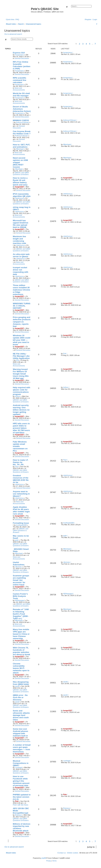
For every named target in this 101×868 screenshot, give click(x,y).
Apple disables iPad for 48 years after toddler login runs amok (21, 510)
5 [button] (90, 44)
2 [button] (79, 44)
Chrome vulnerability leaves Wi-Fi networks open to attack (21, 668)
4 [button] (86, 44)
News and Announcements (19, 89)
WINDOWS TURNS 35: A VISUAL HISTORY (22, 306)
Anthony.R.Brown (23, 122)
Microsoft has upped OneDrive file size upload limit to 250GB (21, 224)
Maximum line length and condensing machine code (19, 240)
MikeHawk (20, 149)
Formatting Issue (21, 523)
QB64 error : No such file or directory (20, 697)
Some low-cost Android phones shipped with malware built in (20, 732)
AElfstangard (20, 600)
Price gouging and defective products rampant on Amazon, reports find (22, 322)
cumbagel (19, 767)
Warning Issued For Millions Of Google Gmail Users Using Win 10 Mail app (21, 374)
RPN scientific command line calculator (20, 80)
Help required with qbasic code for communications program (22, 391)
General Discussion (22, 58)
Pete (17, 801)
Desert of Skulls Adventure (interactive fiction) (22, 109)
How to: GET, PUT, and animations (21, 146)
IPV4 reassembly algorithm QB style (22, 195)
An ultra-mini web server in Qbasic (21, 255)
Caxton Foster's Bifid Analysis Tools (20, 596)
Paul (17, 467)
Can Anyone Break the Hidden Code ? (22, 133)
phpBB (44, 858)
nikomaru (18, 567)
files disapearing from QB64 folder (21, 683)
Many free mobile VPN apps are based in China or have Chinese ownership (21, 634)
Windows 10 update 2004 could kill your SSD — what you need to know (22, 340)
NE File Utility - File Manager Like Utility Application (21, 356)
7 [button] (95, 44)
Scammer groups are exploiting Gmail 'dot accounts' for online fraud (21, 580)
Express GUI (19, 53)
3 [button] (83, 44)
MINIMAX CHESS (21, 120)
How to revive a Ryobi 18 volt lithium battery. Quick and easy (20, 181)
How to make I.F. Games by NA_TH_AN (21, 462)
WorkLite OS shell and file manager (21, 95)
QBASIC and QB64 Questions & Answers (21, 174)
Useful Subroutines (19, 563)
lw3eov (18, 396)
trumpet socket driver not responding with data (21, 271)
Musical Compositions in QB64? (21, 763)
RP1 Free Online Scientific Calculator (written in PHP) (22, 65)
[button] (71, 44)
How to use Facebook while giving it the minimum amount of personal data (21, 781)
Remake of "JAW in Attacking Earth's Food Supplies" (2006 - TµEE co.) (21, 614)
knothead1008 (21, 525)
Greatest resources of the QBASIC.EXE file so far (21, 479)
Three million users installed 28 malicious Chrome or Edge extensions (21, 290)
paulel (17, 686)
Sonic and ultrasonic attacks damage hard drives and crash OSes (21, 715)
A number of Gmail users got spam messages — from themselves (22, 748)
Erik (18, 360)
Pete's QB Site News (21, 805)
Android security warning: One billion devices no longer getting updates (21, 410)
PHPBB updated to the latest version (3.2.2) (22, 797)
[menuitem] (17, 19)
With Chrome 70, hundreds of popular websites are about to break (21, 651)
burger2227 (20, 187)
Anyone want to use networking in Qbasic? (21, 494)
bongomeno (19, 55)
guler (17, 540)
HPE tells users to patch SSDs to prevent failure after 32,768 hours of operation (21, 428)
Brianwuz (18, 815)
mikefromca (19, 198)
